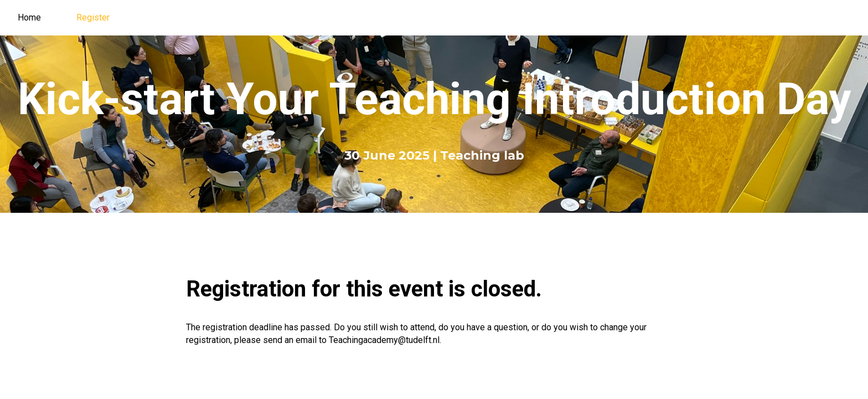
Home (29, 17)
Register (93, 17)
